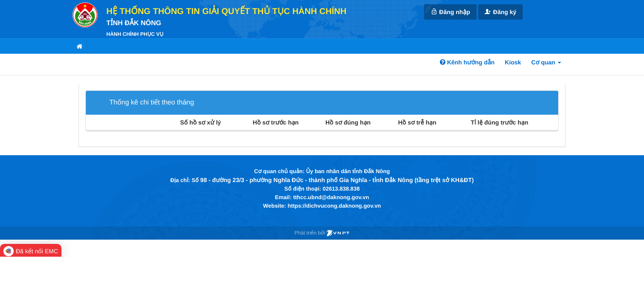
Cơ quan (546, 62)
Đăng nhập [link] (450, 12)
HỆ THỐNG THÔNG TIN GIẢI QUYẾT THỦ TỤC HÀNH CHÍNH (226, 12)
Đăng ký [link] (501, 12)
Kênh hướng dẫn (467, 62)
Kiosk (513, 62)
